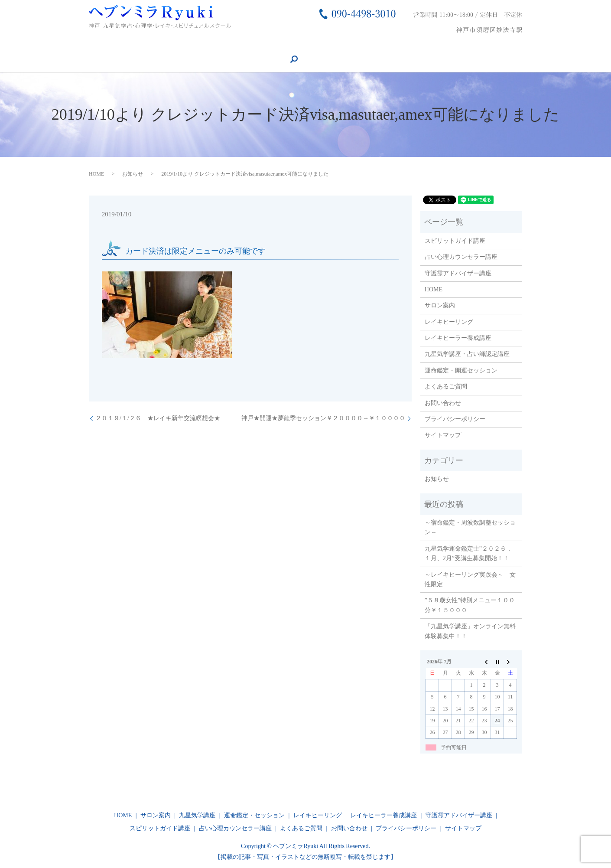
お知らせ (133, 173)
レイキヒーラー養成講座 (181, 44)
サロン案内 (55, 44)
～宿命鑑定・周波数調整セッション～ (470, 527)
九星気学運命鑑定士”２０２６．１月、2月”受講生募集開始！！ (468, 553)
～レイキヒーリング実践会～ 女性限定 (470, 579)
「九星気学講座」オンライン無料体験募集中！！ (470, 631)
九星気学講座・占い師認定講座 (467, 354)
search (182, 59)
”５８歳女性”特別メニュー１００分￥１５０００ (470, 605)
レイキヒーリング (109, 44)
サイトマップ (443, 435)
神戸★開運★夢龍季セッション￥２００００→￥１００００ (323, 418)
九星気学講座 (247, 44)
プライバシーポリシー (455, 419)
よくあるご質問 (377, 44)
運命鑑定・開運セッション (461, 370)
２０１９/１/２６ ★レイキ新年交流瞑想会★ (158, 418)
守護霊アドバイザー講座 (41, 59)
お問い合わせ (430, 44)
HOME (16, 44)
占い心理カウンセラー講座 (125, 59)
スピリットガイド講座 (494, 44)
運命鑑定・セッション (310, 44)
